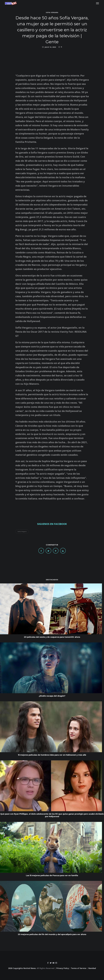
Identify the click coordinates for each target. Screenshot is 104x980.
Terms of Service (79, 968)
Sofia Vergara (52, 12)
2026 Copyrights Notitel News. (22, 968)
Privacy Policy (63, 968)
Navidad (92, 968)
